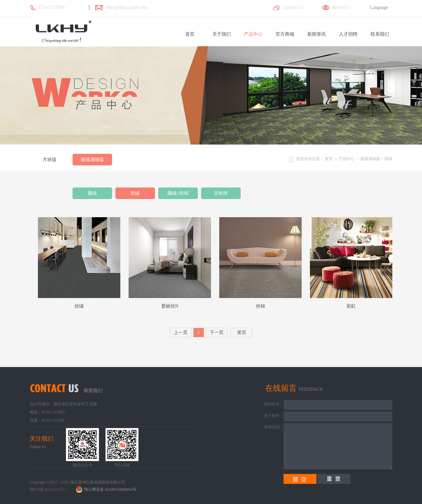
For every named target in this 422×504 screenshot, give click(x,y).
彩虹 (351, 306)
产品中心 (347, 159)
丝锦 (260, 306)
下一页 (217, 333)
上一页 (181, 333)
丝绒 (79, 306)
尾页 (242, 333)
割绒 (388, 159)
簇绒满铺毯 (370, 159)
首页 (190, 34)
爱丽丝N (170, 306)
